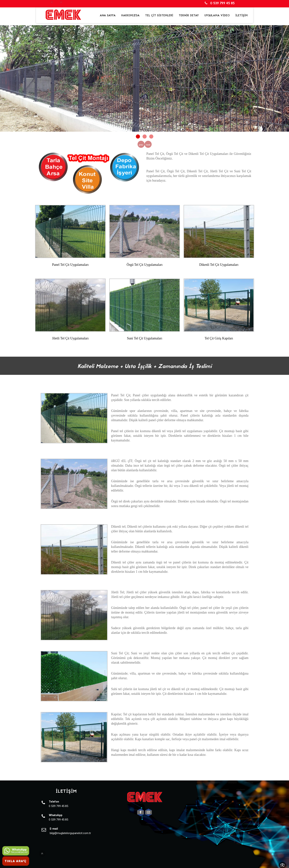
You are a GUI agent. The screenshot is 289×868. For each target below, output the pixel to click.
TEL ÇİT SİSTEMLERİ (159, 16)
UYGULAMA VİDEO (217, 16)
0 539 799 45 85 (220, 3)
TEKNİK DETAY (189, 16)
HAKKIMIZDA (130, 16)
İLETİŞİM (241, 16)
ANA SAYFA (108, 16)
